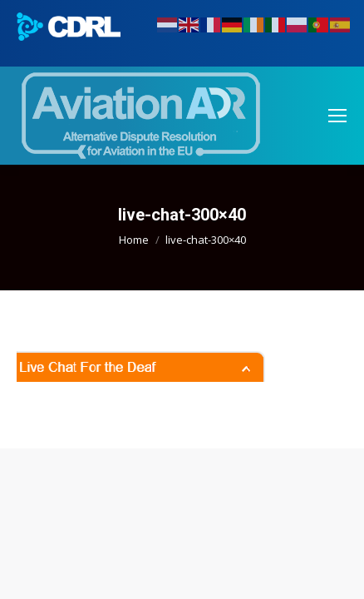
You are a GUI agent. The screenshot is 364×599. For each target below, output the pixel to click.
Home (134, 240)
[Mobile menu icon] (337, 116)
